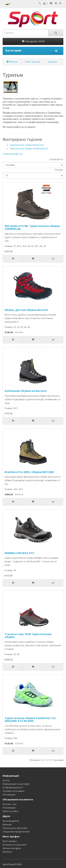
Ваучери (7, 825)
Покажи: (59, 170)
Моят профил (10, 841)
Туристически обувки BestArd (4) (27, 145)
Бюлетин (7, 852)
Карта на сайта (10, 811)
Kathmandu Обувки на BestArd (26, 391)
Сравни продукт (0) (12, 154)
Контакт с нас (10, 804)
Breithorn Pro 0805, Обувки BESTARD (29, 472)
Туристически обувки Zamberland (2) (29, 149)
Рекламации (9, 795)
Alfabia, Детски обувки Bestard (26, 310)
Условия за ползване (14, 791)
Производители (11, 821)
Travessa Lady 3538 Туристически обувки (28, 635)
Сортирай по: (56, 159)
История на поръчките (15, 845)
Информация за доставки (16, 784)
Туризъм (52, 62)
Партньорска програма (15, 828)
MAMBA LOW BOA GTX (19, 553)
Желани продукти (12, 848)
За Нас (6, 780)
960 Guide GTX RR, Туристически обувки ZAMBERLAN (32, 227)
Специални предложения (16, 832)
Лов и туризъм (33, 62)
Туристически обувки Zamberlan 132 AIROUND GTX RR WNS (30, 719)
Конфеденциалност (13, 787)
